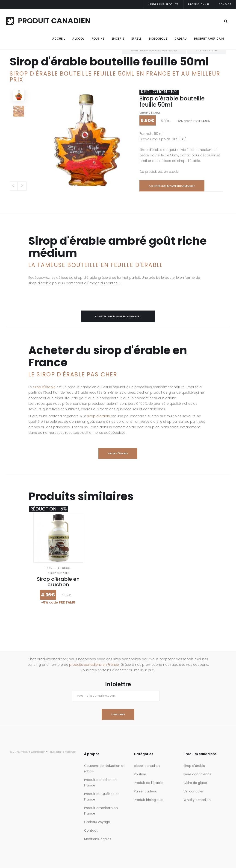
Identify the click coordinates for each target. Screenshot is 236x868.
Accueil (59, 39)
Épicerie (118, 39)
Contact (225, 4)
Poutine (98, 39)
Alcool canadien (147, 766)
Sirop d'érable (150, 113)
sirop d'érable (44, 387)
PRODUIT (48, 21)
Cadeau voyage (97, 822)
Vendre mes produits (163, 4)
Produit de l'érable (148, 783)
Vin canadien (194, 791)
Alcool (78, 39)
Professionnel (199, 4)
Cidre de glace (195, 783)
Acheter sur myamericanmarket (172, 186)
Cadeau (181, 39)
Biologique (158, 39)
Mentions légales (98, 839)
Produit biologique (148, 800)
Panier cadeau (146, 791)
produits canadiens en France (94, 665)
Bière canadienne (198, 774)
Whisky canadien (197, 800)
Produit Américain (209, 39)
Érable (136, 39)
